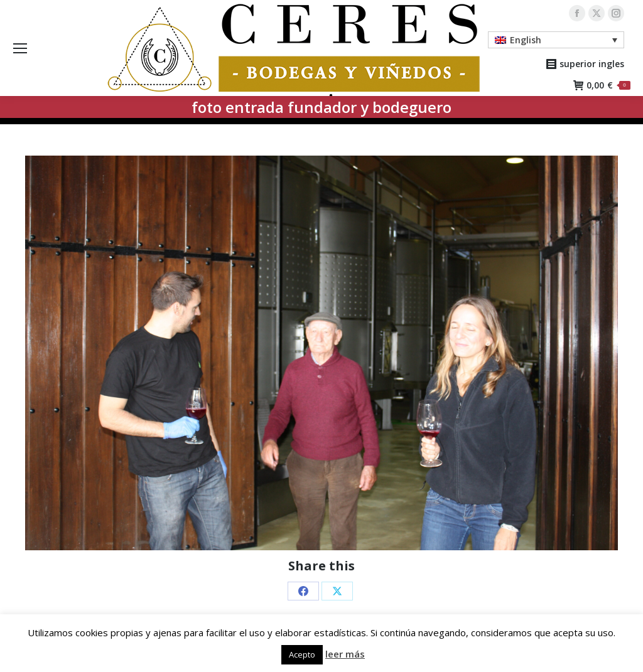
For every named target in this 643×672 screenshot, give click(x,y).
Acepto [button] (302, 654)
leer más (345, 654)
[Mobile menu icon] (20, 48)
